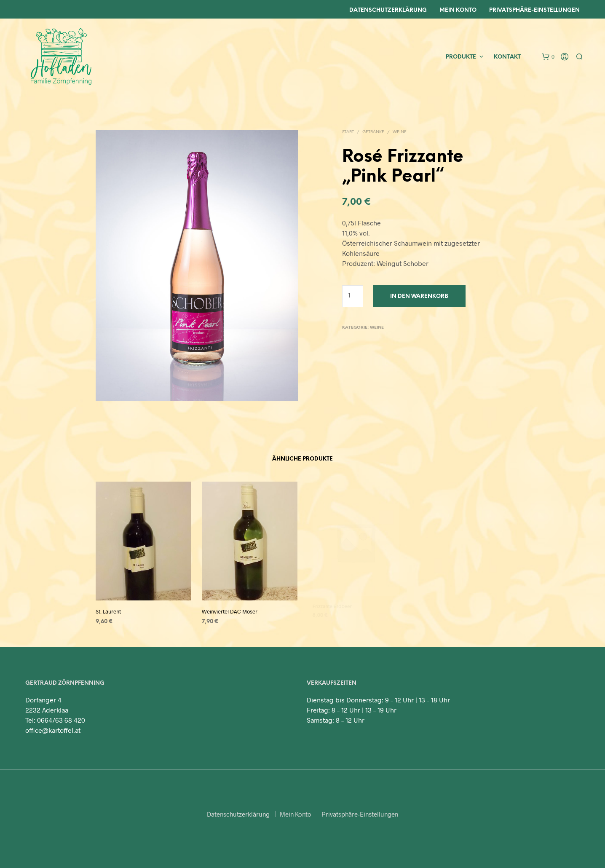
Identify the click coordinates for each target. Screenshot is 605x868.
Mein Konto (458, 10)
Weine (400, 132)
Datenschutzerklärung (388, 10)
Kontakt (507, 57)
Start (348, 132)
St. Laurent (109, 611)
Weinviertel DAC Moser (230, 608)
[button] (548, 57)
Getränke (373, 132)
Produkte (461, 57)
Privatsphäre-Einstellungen (534, 10)
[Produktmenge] (353, 296)
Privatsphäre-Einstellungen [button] (360, 814)
